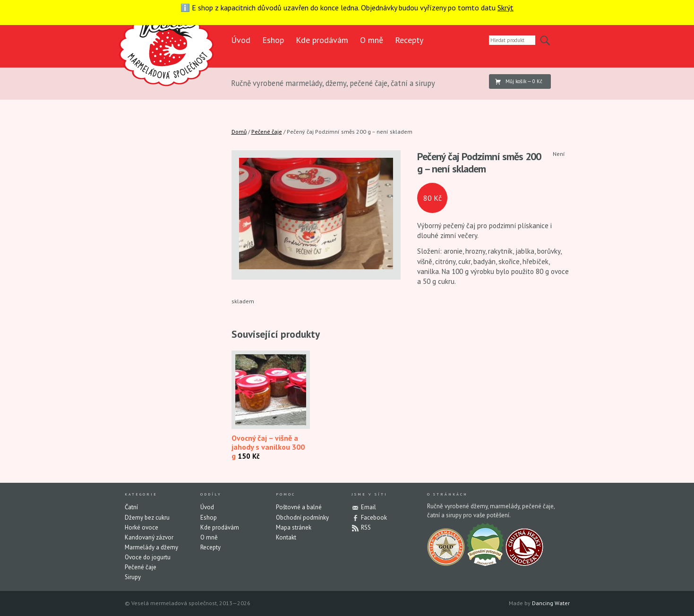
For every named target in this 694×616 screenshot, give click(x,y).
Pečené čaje (267, 132)
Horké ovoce (141, 527)
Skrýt (506, 8)
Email (368, 507)
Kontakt (286, 537)
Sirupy (133, 577)
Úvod (241, 40)
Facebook (374, 518)
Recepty (409, 40)
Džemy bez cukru (147, 518)
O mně (372, 40)
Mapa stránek (294, 527)
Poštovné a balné (299, 507)
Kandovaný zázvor (149, 537)
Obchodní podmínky (302, 518)
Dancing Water (551, 603)
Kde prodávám (322, 40)
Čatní (131, 507)
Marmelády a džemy (151, 547)
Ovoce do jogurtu (148, 557)
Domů (239, 132)
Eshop (273, 40)
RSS (366, 527)
